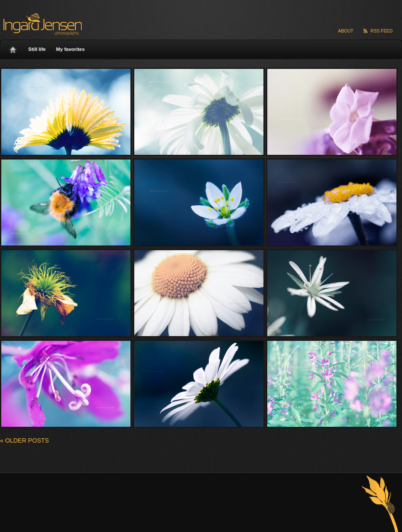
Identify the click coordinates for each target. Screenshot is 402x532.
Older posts (24, 440)
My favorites (70, 49)
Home (13, 47)
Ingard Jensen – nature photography (41, 24)
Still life (37, 49)
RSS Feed (381, 31)
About (346, 31)
